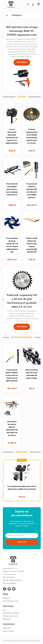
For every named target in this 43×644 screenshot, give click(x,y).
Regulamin (7, 619)
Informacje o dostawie (11, 613)
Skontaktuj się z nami (11, 601)
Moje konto (7, 628)
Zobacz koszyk (8, 631)
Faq (4, 610)
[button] (7, 15)
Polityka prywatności (10, 616)
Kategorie (7, 598)
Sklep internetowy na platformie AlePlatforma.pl (27, 641)
